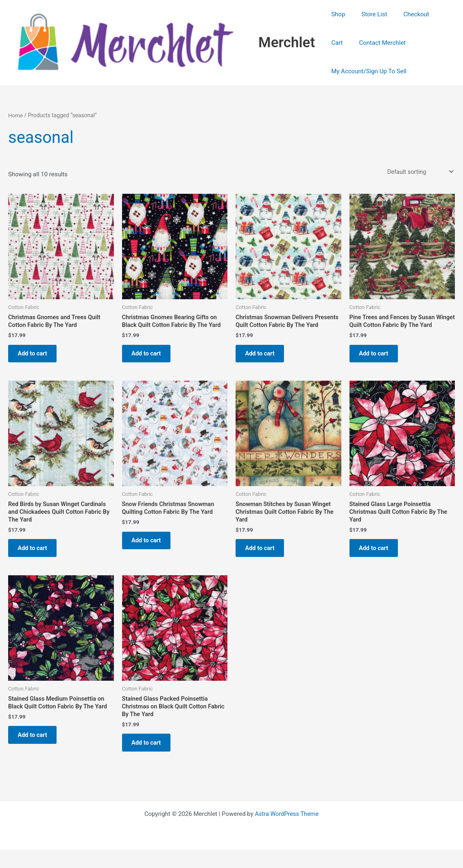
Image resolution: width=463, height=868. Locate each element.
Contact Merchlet (353, 43)
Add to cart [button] (36, 355)
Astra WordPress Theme (287, 832)
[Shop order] (418, 172)
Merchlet (287, 43)
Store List (368, 14)
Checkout (406, 14)
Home (16, 115)
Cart (437, 14)
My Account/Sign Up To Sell (367, 71)
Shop (336, 14)
